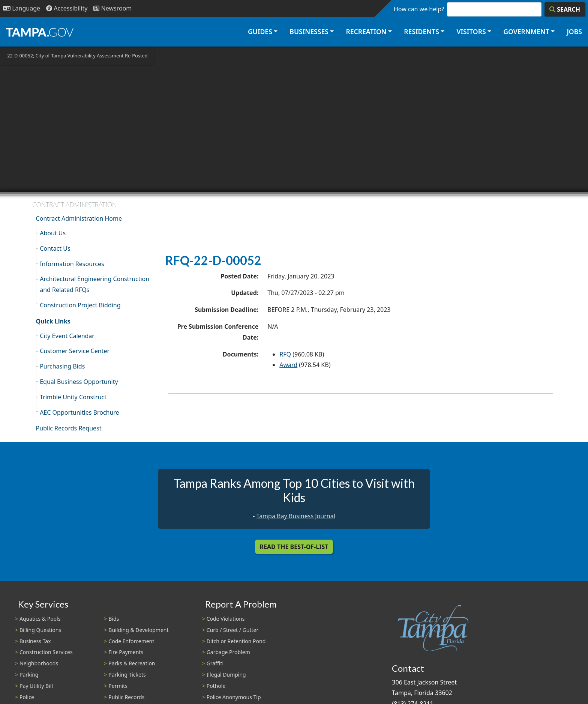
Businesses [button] (309, 32)
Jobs (574, 32)
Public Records (126, 697)
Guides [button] (260, 32)
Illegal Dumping (226, 675)
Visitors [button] (471, 32)
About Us (53, 233)
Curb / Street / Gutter (233, 630)
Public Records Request (69, 428)
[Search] (565, 9)
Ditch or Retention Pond (236, 641)
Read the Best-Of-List (294, 547)
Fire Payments (126, 652)
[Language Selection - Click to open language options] (22, 8)
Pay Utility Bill (36, 686)
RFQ (285, 354)
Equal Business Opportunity (79, 382)
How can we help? (419, 9)
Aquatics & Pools (40, 619)
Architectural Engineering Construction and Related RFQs (94, 284)
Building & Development (138, 630)
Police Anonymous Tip (234, 697)
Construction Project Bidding (80, 305)
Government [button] (526, 32)
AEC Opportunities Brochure (79, 412)
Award (288, 365)
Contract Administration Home (79, 218)
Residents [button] (421, 32)
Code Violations (226, 619)
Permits (118, 686)
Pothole (216, 686)
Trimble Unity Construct (73, 397)
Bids (114, 619)
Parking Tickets (127, 675)
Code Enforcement (131, 641)
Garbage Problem (228, 652)
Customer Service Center (75, 351)
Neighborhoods (39, 663)
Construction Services (46, 652)
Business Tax (35, 641)
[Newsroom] (112, 8)
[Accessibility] (67, 8)
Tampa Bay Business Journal (296, 516)
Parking (29, 675)
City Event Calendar (67, 336)
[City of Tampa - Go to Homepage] (40, 32)
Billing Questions (40, 630)
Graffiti (215, 663)
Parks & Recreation (132, 663)
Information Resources (72, 264)
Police (27, 697)
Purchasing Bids (62, 366)
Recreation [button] (366, 32)
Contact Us (55, 248)
